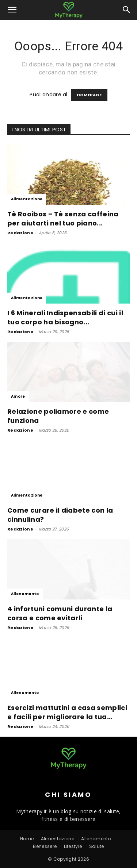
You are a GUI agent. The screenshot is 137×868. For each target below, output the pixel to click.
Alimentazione (27, 199)
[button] (12, 10)
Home (27, 839)
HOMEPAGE (89, 95)
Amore (18, 396)
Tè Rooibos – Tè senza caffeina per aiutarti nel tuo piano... (63, 219)
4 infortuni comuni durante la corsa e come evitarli (60, 613)
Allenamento (25, 594)
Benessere (45, 846)
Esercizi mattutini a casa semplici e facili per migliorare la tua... (67, 712)
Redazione (20, 233)
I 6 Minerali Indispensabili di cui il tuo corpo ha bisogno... (65, 317)
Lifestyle (73, 846)
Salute (97, 846)
